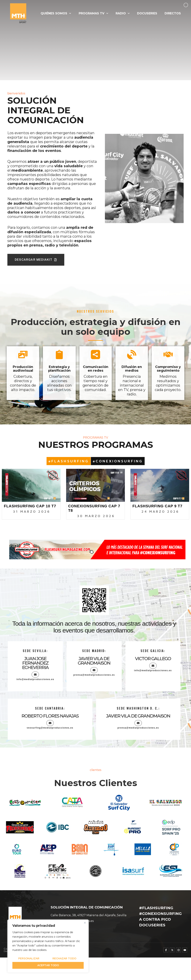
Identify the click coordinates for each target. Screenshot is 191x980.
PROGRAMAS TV (93, 13)
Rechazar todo (64, 958)
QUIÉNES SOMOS (56, 13)
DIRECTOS (173, 13)
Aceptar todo (48, 965)
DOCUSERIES (147, 13)
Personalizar (29, 958)
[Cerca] (85, 923)
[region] (48, 946)
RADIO (123, 13)
